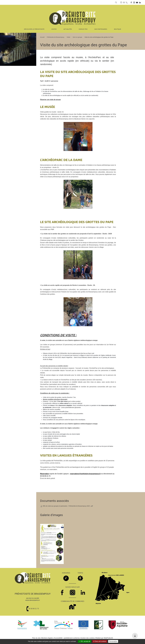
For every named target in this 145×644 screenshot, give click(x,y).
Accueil (42, 37)
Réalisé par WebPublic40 (104, 638)
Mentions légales (47, 638)
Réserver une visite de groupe (50, 100)
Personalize (113, 641)
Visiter (68, 37)
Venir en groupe (77, 37)
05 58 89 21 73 (34, 609)
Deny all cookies (100, 641)
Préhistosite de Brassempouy (56, 37)
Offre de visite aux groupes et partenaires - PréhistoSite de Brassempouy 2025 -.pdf (66, 506)
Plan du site (36, 638)
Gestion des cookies (88, 638)
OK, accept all (85, 641)
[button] (116, 2)
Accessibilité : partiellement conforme (67, 638)
